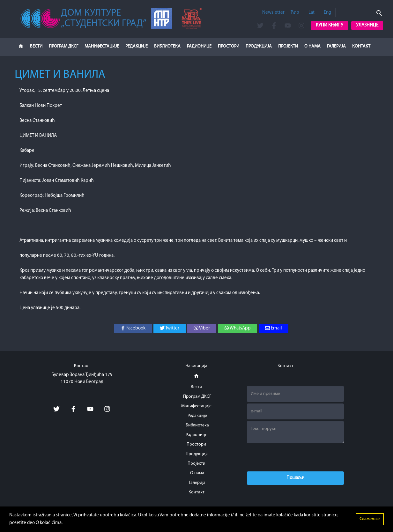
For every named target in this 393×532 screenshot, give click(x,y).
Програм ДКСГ (63, 46)
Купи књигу (330, 25)
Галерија (336, 46)
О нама (312, 46)
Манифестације (102, 46)
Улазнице (367, 25)
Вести (36, 46)
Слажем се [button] (370, 519)
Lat (311, 13)
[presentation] (295, 457)
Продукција (259, 46)
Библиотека (167, 46)
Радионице (199, 46)
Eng (327, 13)
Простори (229, 46)
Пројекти (288, 46)
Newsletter (273, 13)
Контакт (361, 46)
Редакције (137, 46)
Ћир (295, 13)
